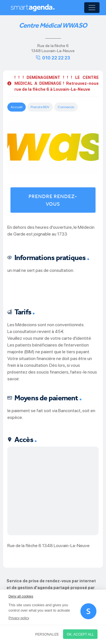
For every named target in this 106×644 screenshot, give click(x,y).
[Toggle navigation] (92, 8)
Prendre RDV (40, 107)
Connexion (66, 107)
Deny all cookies (21, 596)
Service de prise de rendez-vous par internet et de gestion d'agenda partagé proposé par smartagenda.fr (51, 588)
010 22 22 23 (56, 58)
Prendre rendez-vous (53, 200)
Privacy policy (19, 618)
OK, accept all (80, 634)
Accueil (17, 107)
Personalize (47, 634)
